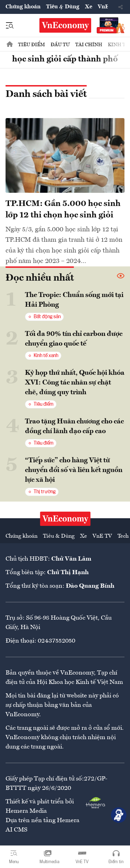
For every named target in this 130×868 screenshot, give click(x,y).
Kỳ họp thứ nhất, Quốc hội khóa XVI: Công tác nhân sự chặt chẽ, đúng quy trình (75, 383)
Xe (89, 7)
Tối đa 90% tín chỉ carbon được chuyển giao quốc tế (74, 339)
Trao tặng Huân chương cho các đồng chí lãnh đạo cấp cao (74, 427)
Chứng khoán (23, 7)
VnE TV (102, 536)
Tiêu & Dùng (63, 7)
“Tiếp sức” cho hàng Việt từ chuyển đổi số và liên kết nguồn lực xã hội (74, 470)
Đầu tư (60, 45)
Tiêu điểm (32, 45)
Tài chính (89, 45)
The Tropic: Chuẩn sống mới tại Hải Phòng (74, 300)
